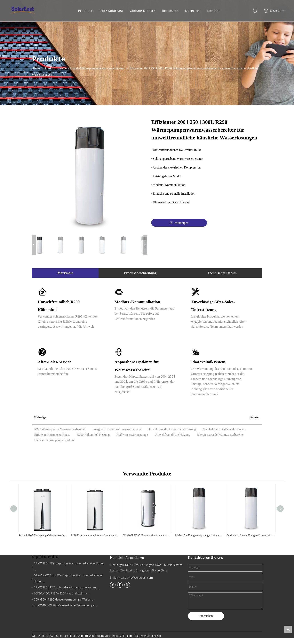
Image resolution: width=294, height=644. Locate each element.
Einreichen (206, 616)
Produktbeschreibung (140, 273)
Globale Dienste (143, 11)
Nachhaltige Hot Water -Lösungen (224, 429)
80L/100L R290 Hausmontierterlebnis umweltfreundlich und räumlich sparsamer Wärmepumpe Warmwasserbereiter (147, 535)
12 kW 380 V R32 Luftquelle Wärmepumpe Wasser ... (67, 587)
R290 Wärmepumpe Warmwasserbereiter (60, 429)
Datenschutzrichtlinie (148, 636)
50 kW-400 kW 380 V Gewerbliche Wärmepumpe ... (66, 605)
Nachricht (193, 11)
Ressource (170, 11)
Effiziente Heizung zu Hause (52, 435)
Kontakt (213, 11)
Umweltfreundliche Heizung (172, 435)
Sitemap (127, 636)
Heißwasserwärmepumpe (132, 435)
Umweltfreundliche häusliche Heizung (172, 429)
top (288, 629)
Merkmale (65, 273)
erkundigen (179, 223)
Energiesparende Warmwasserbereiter (220, 435)
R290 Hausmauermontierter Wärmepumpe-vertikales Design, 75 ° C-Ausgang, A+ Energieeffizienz (95, 535)
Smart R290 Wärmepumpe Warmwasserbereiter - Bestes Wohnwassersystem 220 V (43, 535)
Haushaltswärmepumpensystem (54, 440)
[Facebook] (113, 585)
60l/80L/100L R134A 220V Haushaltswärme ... (62, 593)
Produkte (85, 11)
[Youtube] (127, 585)
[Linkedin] (120, 585)
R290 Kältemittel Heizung (93, 435)
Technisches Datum (222, 273)
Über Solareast (111, 11)
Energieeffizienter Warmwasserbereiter (117, 429)
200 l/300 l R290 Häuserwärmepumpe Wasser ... (64, 599)
